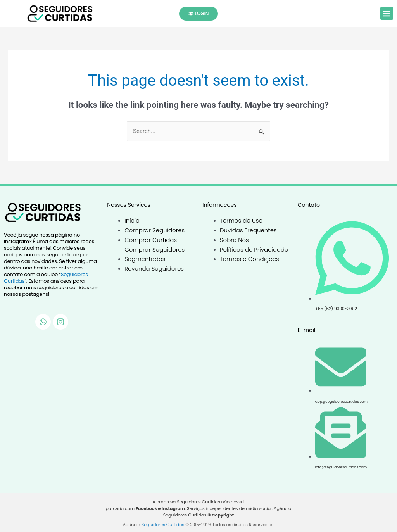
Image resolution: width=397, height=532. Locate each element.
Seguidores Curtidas (163, 525)
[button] (387, 13)
